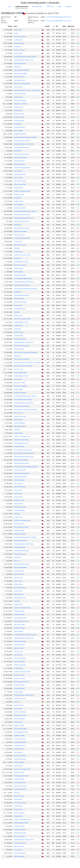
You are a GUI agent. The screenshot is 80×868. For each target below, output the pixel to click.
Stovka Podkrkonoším (20, 373)
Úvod (10, 6)
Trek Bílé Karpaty (19, 43)
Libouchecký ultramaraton (22, 70)
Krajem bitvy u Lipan (20, 416)
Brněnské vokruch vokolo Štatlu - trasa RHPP (27, 362)
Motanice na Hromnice (21, 104)
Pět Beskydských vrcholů (21, 262)
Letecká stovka (18, 97)
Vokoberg (17, 248)
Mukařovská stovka (20, 547)
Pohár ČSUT (50, 6)
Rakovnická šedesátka (20, 74)
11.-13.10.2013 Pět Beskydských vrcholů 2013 (58, 17)
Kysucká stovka (18, 420)
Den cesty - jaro (18, 369)
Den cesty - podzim (20, 383)
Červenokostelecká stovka (22, 147)
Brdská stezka (18, 494)
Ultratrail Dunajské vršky (21, 440)
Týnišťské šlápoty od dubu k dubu (24, 60)
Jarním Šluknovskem (20, 309)
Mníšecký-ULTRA (19, 114)
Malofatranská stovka (20, 786)
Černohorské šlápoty (20, 37)
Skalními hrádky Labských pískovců (24, 453)
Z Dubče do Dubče (19, 628)
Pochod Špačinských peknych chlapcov (25, 57)
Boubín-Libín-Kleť (19, 117)
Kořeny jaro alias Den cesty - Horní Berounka (27, 90)
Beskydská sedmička (20, 134)
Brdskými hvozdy (19, 349)
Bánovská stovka (19, 796)
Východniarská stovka (20, 541)
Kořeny (16, 33)
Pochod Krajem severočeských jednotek (26, 289)
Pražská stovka (18, 40)
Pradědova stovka (19, 446)
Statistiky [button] (68, 6)
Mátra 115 (17, 561)
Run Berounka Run (19, 50)
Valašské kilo (18, 67)
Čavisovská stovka (19, 77)
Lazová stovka (18, 30)
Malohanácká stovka (20, 245)
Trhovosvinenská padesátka (22, 84)
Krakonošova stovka (20, 63)
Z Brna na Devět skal (20, 184)
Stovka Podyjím (18, 53)
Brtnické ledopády (19, 423)
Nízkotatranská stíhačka (21, 460)
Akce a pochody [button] (37, 6)
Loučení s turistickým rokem (22, 191)
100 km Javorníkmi (19, 836)
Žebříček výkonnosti (22, 6)
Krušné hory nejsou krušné (22, 141)
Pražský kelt (17, 47)
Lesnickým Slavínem (20, 94)
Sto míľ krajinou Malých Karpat (23, 278)
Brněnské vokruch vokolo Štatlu (23, 366)
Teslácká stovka (18, 107)
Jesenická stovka (19, 574)
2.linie (60, 6)
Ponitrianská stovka (20, 739)
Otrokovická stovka (20, 80)
